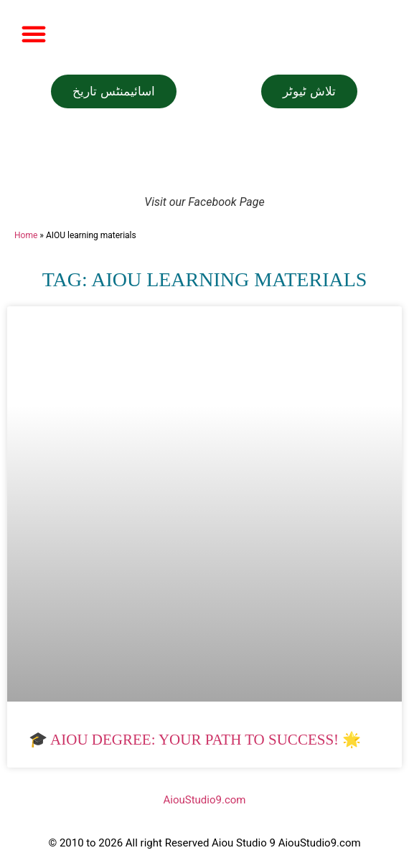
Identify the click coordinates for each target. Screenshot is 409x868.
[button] (34, 34)
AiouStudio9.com (205, 800)
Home (26, 235)
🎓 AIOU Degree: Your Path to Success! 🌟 (195, 740)
